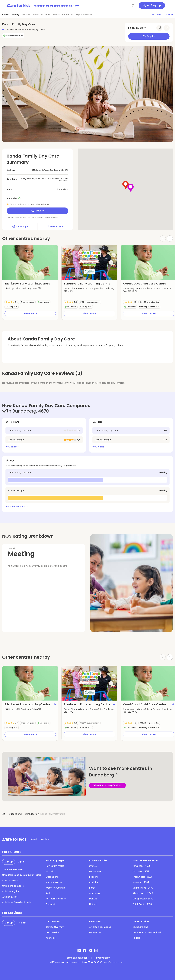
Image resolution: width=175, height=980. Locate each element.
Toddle (136, 938)
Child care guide (11, 891)
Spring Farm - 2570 (143, 888)
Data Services (53, 932)
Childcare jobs (140, 927)
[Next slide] (170, 238)
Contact (45, 839)
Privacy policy (102, 958)
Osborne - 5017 (141, 871)
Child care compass (13, 886)
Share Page (20, 226)
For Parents (12, 852)
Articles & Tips (10, 897)
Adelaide (94, 882)
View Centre (30, 313)
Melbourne (95, 871)
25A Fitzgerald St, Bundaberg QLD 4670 (23, 288)
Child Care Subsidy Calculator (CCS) (22, 875)
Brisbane (94, 877)
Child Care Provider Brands (17, 902)
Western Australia (55, 888)
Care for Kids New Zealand (147, 932)
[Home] (4, 814)
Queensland (15, 814)
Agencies (51, 938)
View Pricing (98, 447)
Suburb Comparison (63, 15)
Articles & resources (100, 927)
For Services (12, 913)
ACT (48, 893)
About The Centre (41, 15)
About (34, 839)
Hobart (93, 904)
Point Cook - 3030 (142, 904)
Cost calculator (11, 880)
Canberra (94, 893)
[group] (30, 262)
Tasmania (51, 904)
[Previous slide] (68, 262)
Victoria (50, 871)
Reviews (26, 15)
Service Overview (55, 927)
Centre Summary (11, 15)
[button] (74, 276)
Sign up (9, 862)
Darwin (93, 899)
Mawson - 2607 (141, 882)
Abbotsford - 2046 (143, 893)
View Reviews (12, 447)
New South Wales (55, 866)
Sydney (93, 866)
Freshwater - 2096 (143, 877)
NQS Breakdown (84, 15)
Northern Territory (56, 899)
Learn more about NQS (17, 506)
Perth (92, 888)
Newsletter (95, 932)
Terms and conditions (77, 958)
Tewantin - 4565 (142, 866)
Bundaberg (31, 814)
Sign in (21, 862)
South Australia (54, 882)
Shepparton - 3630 (143, 899)
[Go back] (4, 5)
